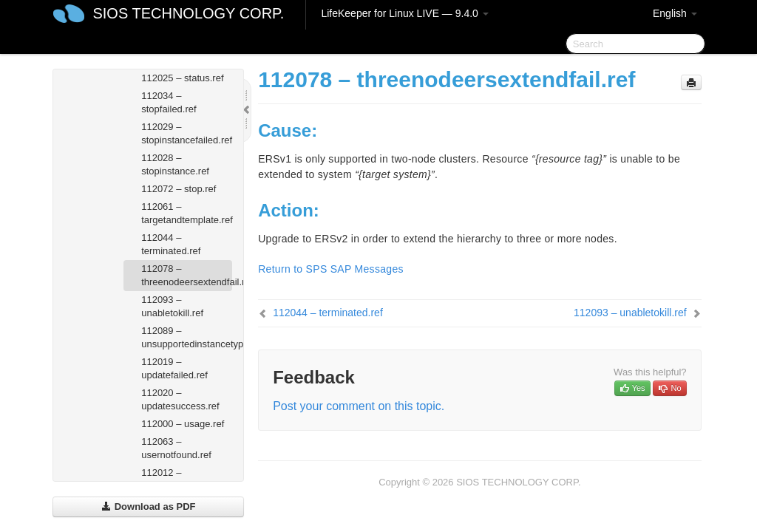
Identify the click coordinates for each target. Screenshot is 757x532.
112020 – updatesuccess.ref (180, 399)
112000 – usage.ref (183, 424)
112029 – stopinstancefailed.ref (187, 133)
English (675, 13)
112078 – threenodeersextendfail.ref (187, 275)
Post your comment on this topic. (359, 406)
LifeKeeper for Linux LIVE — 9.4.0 (404, 13)
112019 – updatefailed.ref (174, 368)
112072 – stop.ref (179, 189)
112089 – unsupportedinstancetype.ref (187, 337)
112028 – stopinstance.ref (175, 164)
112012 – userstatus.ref (170, 479)
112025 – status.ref (182, 78)
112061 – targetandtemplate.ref (187, 213)
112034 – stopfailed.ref (169, 102)
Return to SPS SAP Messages (331, 269)
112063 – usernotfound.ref (176, 448)
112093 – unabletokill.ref (172, 306)
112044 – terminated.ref (171, 244)
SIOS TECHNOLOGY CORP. (188, 13)
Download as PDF (148, 507)
